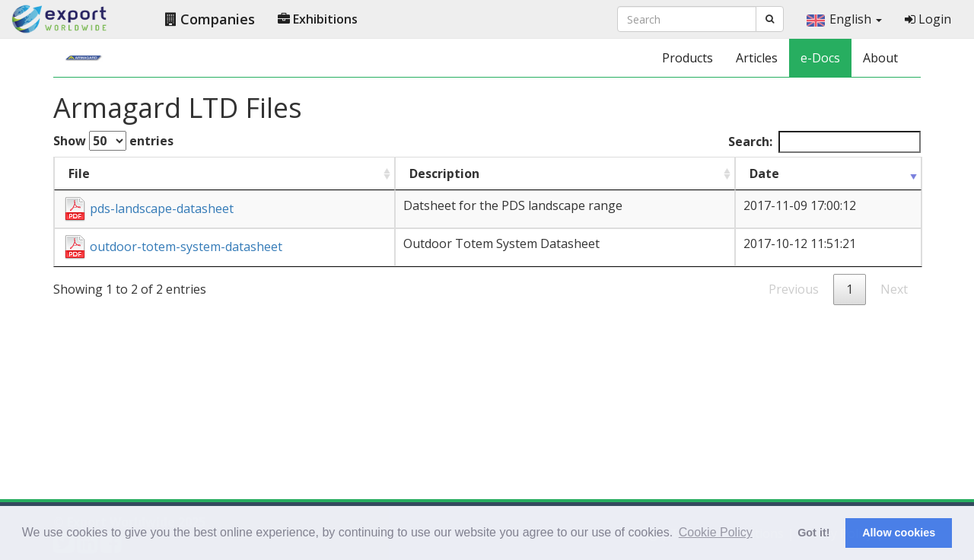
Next (894, 289)
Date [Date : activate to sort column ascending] (764, 173)
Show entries (113, 141)
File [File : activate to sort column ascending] (79, 173)
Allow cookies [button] (899, 533)
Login (928, 19)
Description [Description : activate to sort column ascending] (444, 173)
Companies (210, 19)
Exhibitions (318, 19)
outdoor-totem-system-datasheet (172, 247)
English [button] (844, 19)
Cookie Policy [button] (716, 532)
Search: (824, 142)
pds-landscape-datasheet (148, 208)
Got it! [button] (813, 533)
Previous (794, 289)
